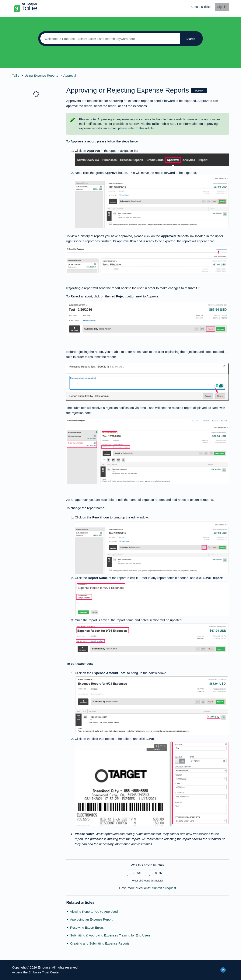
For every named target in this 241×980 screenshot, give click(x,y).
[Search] (109, 39)
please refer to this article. (136, 128)
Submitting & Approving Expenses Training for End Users (110, 935)
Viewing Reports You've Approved (94, 912)
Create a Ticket (201, 7)
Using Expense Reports (41, 75)
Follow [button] (199, 91)
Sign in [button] (222, 7)
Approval (70, 75)
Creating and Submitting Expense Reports (100, 943)
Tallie (16, 75)
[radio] (137, 873)
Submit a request (164, 888)
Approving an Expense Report (91, 919)
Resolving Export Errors (87, 927)
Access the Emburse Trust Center (36, 972)
